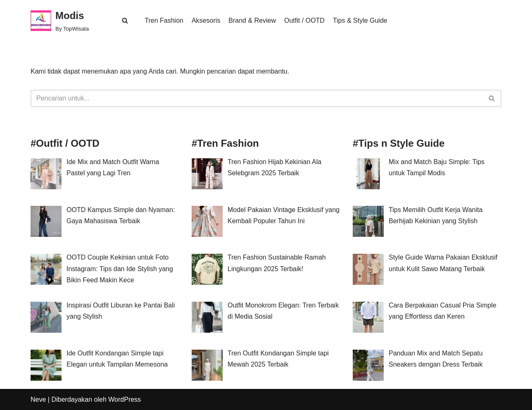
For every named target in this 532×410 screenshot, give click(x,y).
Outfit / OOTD (304, 20)
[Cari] (257, 98)
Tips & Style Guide (360, 20)
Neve (38, 399)
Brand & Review (252, 20)
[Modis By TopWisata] (60, 20)
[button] (125, 20)
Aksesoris (206, 20)
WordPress (125, 399)
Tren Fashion (164, 20)
